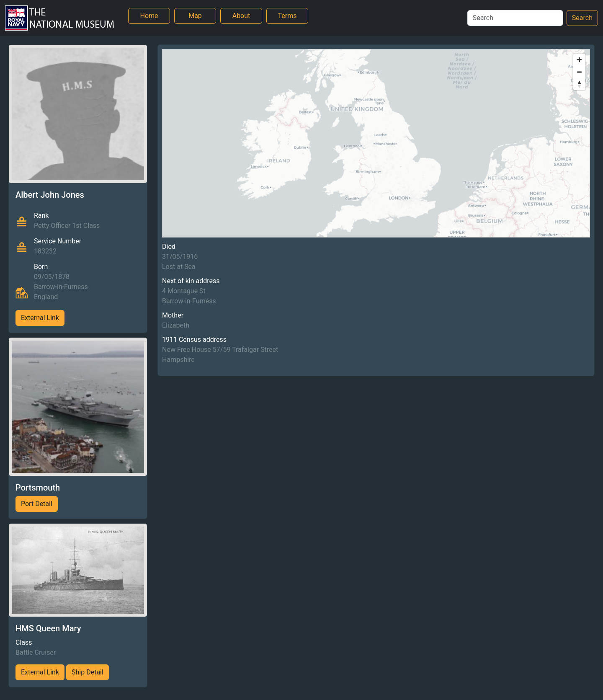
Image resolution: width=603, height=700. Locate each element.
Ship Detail (88, 672)
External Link (40, 318)
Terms (287, 16)
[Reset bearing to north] (579, 84)
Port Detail (37, 504)
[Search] (515, 18)
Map (195, 16)
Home (149, 16)
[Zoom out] (579, 72)
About (241, 16)
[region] (376, 143)
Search (582, 18)
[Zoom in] (579, 60)
